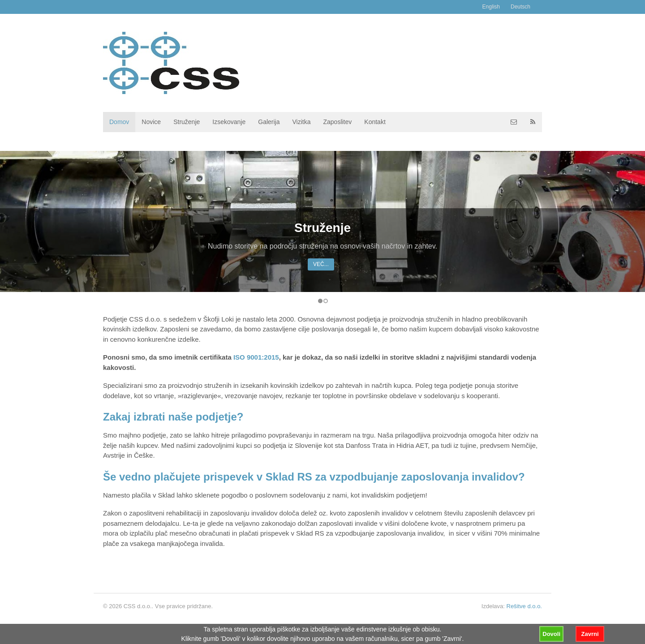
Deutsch (520, 7)
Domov (119, 122)
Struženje (187, 122)
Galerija (269, 122)
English (491, 7)
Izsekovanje (229, 122)
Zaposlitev (337, 122)
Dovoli (551, 634)
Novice (151, 122)
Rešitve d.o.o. (525, 606)
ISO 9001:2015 (256, 357)
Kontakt (375, 122)
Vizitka (302, 122)
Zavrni (590, 634)
